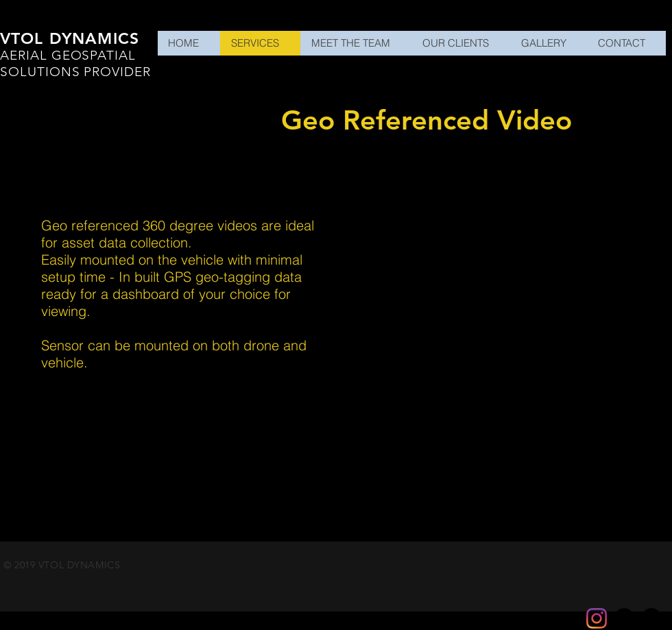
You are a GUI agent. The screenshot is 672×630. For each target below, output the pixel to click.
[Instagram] (597, 618)
